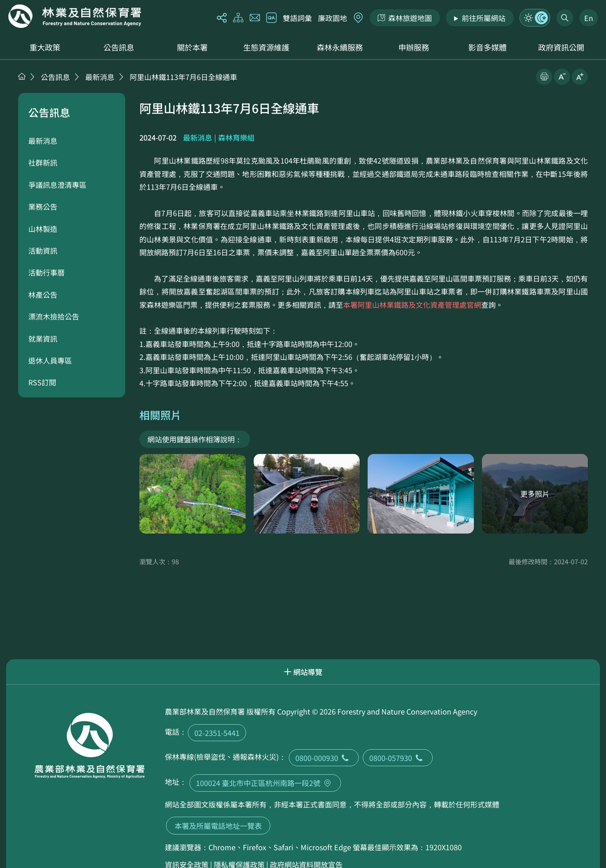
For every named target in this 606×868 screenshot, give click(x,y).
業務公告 (43, 206)
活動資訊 (43, 250)
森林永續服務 (340, 47)
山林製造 (43, 229)
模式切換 (535, 18)
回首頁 (75, 16)
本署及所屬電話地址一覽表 (218, 826)
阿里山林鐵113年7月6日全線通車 (183, 77)
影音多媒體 (487, 47)
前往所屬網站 (484, 18)
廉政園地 (332, 18)
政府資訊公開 (561, 47)
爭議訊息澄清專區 (57, 185)
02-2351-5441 (217, 733)
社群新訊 (43, 162)
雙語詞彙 (297, 18)
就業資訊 (43, 338)
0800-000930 (324, 758)
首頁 (22, 76)
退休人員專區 (50, 360)
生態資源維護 (266, 47)
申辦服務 (414, 47)
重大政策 (45, 47)
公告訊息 (119, 47)
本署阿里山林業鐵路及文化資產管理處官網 (412, 305)
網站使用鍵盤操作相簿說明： (195, 439)
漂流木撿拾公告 (54, 316)
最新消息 (100, 77)
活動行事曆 (46, 272)
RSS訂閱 (42, 382)
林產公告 (43, 294)
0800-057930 (398, 758)
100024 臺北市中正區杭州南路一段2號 (265, 783)
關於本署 (192, 47)
